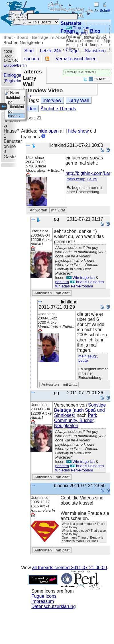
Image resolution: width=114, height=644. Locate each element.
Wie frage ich (81, 278)
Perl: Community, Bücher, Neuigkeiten (76, 420)
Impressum (43, 601)
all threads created (70, 568)
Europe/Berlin (15, 65)
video (31, 109)
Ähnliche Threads (58, 109)
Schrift (102, 10)
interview (52, 100)
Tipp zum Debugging (79, 30)
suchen (32, 59)
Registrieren (15, 81)
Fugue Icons (44, 596)
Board (22, 37)
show (83, 131)
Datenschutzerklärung (54, 606)
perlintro (62, 282)
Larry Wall (79, 100)
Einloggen (14, 75)
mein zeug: (76, 179)
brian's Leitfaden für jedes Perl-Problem (80, 284)
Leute (92, 179)
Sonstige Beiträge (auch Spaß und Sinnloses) (80, 410)
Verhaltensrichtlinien (76, 59)
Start (8, 37)
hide (43, 131)
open (54, 131)
